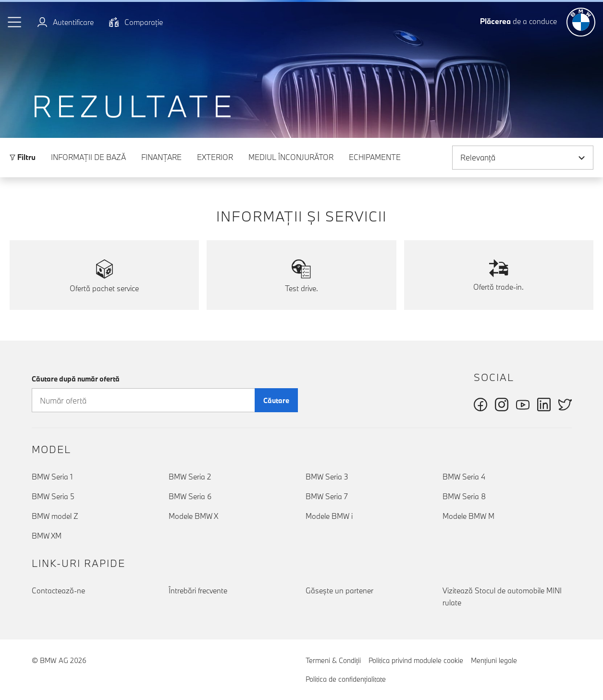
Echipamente (375, 157)
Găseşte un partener (339, 590)
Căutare (276, 400)
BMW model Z (55, 516)
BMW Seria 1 (52, 477)
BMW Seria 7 (327, 496)
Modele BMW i (329, 516)
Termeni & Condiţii (333, 660)
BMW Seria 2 (190, 477)
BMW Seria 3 (327, 477)
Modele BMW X (193, 516)
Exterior (215, 157)
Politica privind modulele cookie (416, 660)
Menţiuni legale (494, 660)
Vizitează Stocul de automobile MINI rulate (502, 596)
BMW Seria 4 (464, 477)
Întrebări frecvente (198, 590)
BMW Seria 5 (53, 496)
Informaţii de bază (88, 157)
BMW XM (47, 536)
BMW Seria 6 (190, 496)
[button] (15, 22)
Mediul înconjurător (291, 157)
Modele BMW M (468, 516)
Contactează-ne (58, 590)
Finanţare (161, 157)
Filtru (23, 157)
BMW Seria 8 (464, 496)
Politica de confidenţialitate (346, 679)
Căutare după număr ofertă (76, 379)
